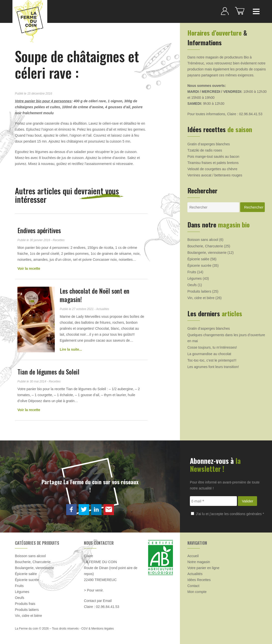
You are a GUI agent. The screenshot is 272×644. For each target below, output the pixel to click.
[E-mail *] (213, 501)
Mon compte (197, 592)
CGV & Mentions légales (97, 629)
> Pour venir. (94, 590)
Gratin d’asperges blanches (209, 144)
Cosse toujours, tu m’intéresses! (212, 347)
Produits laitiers (199, 291)
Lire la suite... (71, 349)
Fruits (192, 272)
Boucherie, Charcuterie (205, 246)
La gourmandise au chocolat (209, 354)
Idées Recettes (199, 580)
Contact (193, 586)
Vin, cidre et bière (201, 298)
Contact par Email (98, 601)
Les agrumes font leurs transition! (213, 367)
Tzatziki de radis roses (205, 150)
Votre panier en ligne (203, 568)
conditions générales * (247, 514)
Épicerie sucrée (199, 266)
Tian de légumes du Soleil (48, 372)
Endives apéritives (39, 230)
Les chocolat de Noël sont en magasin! (95, 295)
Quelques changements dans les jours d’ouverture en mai (226, 338)
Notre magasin (199, 562)
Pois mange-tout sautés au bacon (213, 157)
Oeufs (192, 285)
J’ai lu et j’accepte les (227, 514)
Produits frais (25, 604)
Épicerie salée (198, 259)
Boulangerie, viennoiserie (207, 253)
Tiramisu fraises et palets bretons (213, 163)
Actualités (195, 574)
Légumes (195, 278)
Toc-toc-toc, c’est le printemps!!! (212, 360)
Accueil (193, 556)
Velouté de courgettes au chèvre (212, 169)
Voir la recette (29, 268)
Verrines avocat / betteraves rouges (215, 175)
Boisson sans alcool (203, 240)
